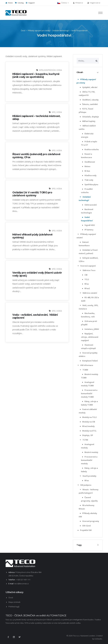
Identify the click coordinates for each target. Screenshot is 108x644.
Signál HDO (88, 225)
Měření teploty (87, 121)
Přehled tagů (14, 607)
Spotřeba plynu (90, 184)
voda (59, 70)
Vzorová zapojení (86, 266)
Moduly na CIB (87, 422)
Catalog (19, 3)
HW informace (85, 365)
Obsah (80, 72)
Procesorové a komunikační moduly (89, 460)
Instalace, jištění (90, 329)
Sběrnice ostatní (88, 293)
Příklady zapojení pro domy (39, 31)
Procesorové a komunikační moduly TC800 (89, 393)
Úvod (23, 31)
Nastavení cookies (88, 636)
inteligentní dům (47, 70)
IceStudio (98, 639)
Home (9, 3)
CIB (84, 275)
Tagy (79, 545)
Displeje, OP (86, 435)
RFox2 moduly (87, 426)
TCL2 (85, 279)
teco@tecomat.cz (22, 584)
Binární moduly (90, 452)
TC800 (84, 370)
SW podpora (84, 485)
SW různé (85, 526)
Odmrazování (89, 205)
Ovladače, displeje (89, 117)
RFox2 (86, 288)
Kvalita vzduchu (90, 149)
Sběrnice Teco (87, 270)
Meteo (86, 166)
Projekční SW (84, 530)
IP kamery (87, 230)
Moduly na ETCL (88, 431)
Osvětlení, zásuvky (89, 100)
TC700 (84, 440)
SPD (54, 112)
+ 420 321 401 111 (23, 580)
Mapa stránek (14, 602)
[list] (78, 79)
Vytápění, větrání (88, 87)
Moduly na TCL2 (88, 417)
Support (30, 3)
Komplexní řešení (89, 361)
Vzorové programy (89, 521)
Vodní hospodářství (79, 31)
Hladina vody (89, 175)
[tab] (88, 72)
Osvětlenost (88, 162)
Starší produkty (88, 476)
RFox (85, 284)
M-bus (86, 171)
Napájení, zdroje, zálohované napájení (90, 337)
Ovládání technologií (61, 31)
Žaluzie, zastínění (89, 104)
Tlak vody (87, 180)
